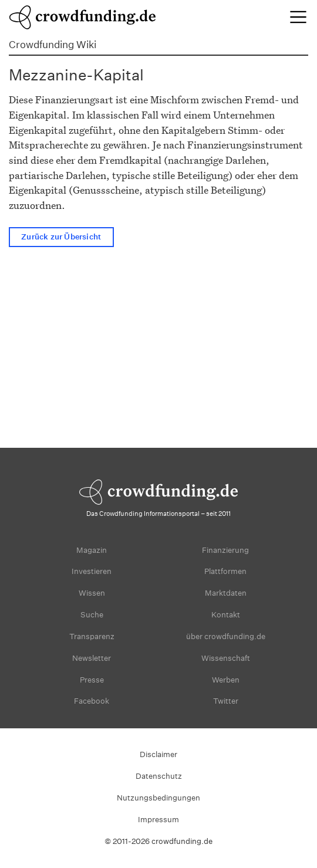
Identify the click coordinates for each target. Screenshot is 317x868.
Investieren (92, 571)
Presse (92, 680)
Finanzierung (225, 550)
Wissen (92, 593)
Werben (226, 680)
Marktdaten (226, 593)
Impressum (158, 820)
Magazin (92, 550)
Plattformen (225, 571)
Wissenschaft (226, 658)
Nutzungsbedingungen (158, 798)
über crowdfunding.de (226, 636)
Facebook (92, 701)
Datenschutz (159, 776)
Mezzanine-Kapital (76, 75)
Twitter (226, 701)
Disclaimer (158, 754)
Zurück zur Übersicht (61, 237)
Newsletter (92, 658)
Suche (92, 615)
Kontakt (226, 615)
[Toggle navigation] (298, 17)
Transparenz (92, 636)
